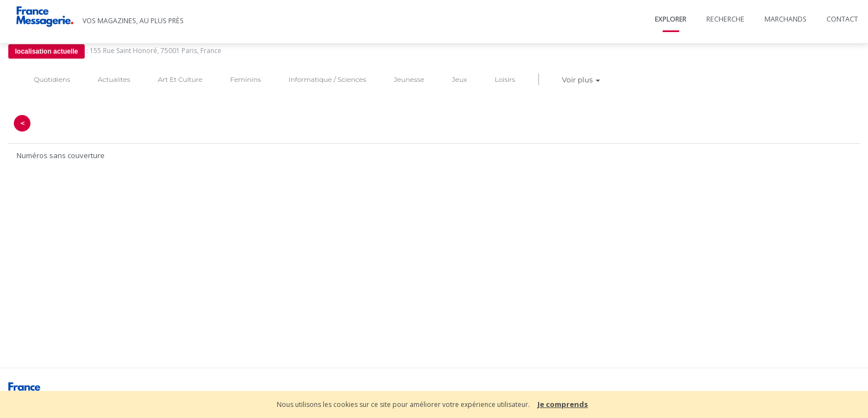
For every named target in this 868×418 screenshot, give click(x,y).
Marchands (786, 19)
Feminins (246, 79)
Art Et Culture (180, 79)
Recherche (725, 19)
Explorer (671, 19)
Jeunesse (409, 79)
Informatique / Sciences (327, 79)
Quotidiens (52, 79)
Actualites (114, 79)
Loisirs (505, 79)
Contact (842, 19)
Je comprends (563, 404)
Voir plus (581, 80)
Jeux (459, 79)
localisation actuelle (46, 51)
